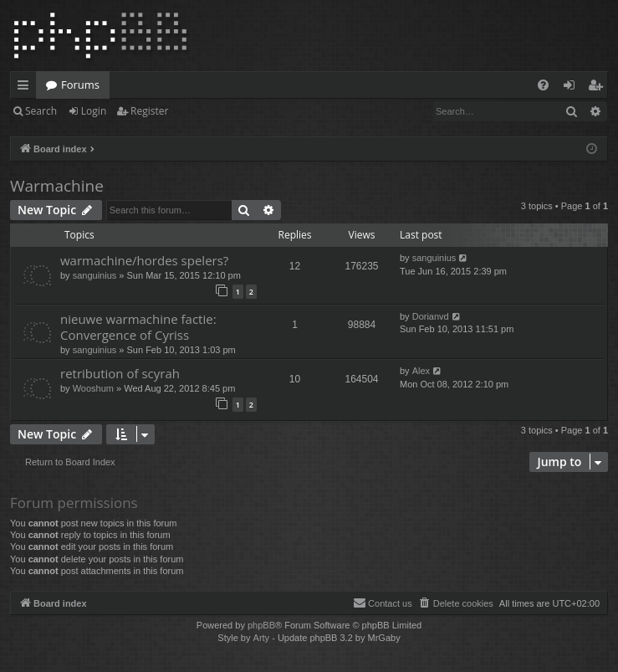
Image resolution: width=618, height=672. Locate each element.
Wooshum (93, 388)
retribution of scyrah (120, 373)
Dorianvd (431, 316)
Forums (80, 85)
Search (41, 111)
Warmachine (57, 186)
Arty (262, 638)
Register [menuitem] (599, 88)
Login (94, 111)
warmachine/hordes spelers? (144, 260)
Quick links (26, 88)
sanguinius (95, 275)
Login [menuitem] (572, 88)
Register (149, 111)
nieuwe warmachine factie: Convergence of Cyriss (138, 327)
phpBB (261, 625)
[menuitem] (543, 85)
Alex (421, 371)
